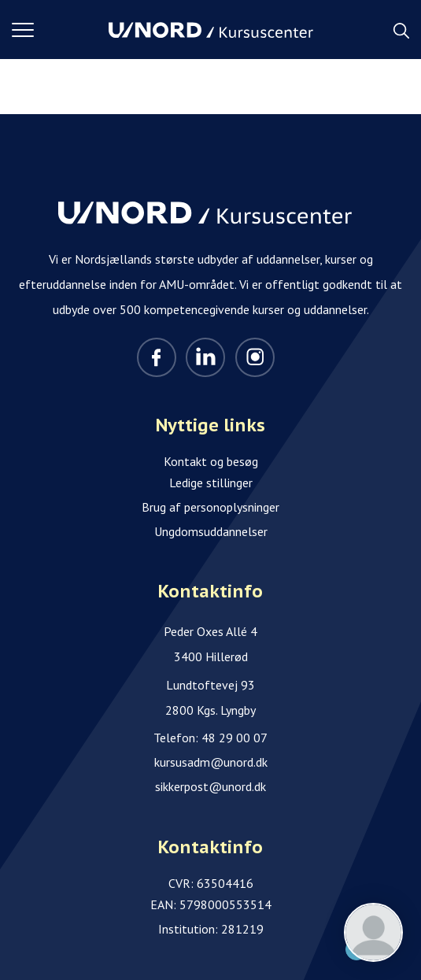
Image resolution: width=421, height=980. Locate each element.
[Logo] (211, 30)
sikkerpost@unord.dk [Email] (210, 786)
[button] (60, 30)
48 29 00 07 (235, 738)
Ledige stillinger (211, 483)
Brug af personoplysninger (210, 507)
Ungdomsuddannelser (211, 531)
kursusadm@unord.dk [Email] (211, 762)
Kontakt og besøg (211, 461)
